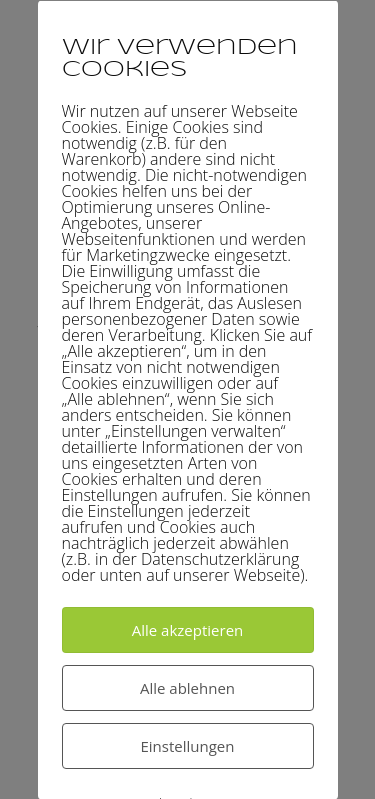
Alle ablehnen (187, 687)
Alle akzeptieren (188, 629)
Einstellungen (188, 745)
